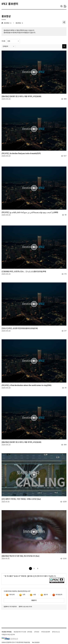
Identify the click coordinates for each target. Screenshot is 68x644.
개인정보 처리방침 (7, 632)
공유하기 (64, 22)
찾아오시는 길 (56, 632)
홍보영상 (7, 23)
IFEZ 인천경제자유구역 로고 (10, 638)
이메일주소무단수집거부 (8, 635)
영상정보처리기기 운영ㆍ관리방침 (23, 632)
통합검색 (61, 6)
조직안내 (37, 632)
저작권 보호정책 (46, 632)
